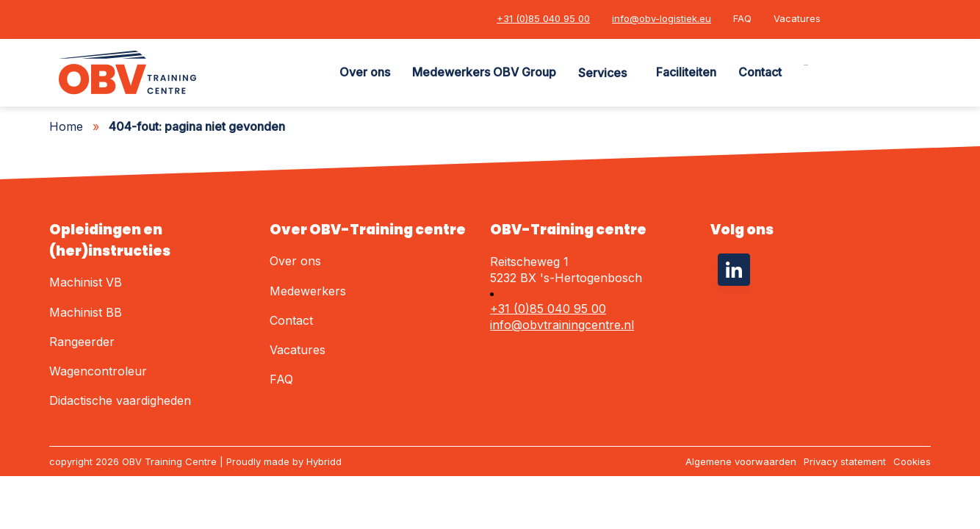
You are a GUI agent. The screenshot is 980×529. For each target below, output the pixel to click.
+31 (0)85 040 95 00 (543, 18)
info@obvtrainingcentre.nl (562, 325)
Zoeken (806, 65)
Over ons (365, 72)
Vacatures (797, 18)
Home (66, 126)
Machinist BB (86, 312)
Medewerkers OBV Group (484, 72)
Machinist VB (86, 282)
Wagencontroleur (98, 371)
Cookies (912, 461)
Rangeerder (82, 342)
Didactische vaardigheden (120, 400)
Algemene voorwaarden (741, 461)
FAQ (742, 18)
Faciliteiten (686, 72)
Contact (760, 72)
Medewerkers (308, 291)
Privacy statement (845, 461)
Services (602, 73)
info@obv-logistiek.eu (662, 18)
